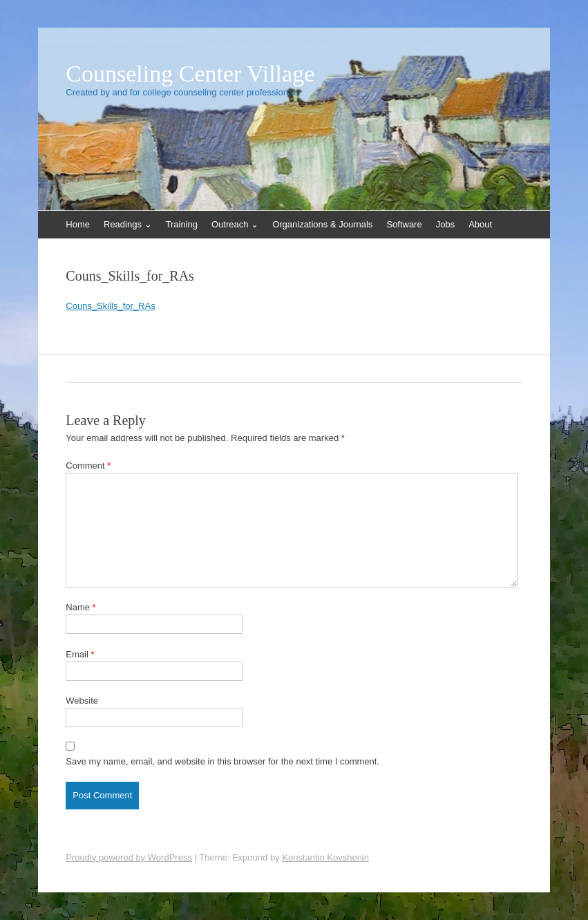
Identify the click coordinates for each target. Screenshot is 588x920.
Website (82, 701)
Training (182, 224)
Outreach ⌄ (235, 224)
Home (78, 224)
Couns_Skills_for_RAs (110, 306)
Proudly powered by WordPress (129, 857)
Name (80, 607)
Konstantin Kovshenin (325, 857)
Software (404, 224)
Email (80, 654)
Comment (88, 466)
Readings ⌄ (128, 224)
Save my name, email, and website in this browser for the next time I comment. (222, 761)
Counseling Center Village (190, 74)
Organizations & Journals (322, 224)
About (480, 224)
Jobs (445, 224)
